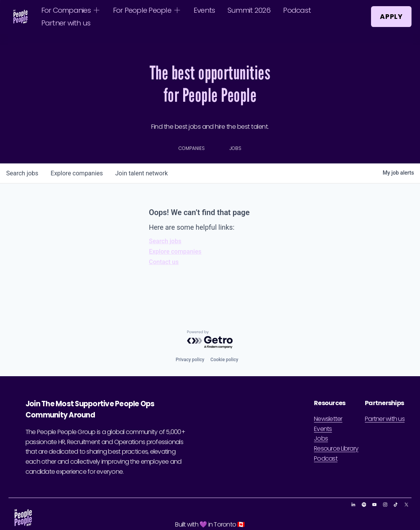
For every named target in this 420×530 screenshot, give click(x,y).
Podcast (297, 10)
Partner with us (66, 23)
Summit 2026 (249, 10)
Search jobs (165, 241)
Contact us (164, 262)
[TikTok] (396, 505)
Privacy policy (190, 360)
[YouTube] (374, 505)
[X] (407, 505)
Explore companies (175, 252)
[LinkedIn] (353, 505)
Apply (391, 17)
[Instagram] (385, 505)
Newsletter (328, 419)
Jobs (321, 438)
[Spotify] (364, 505)
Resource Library (336, 448)
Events (204, 10)
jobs (22, 173)
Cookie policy (224, 360)
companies (77, 173)
